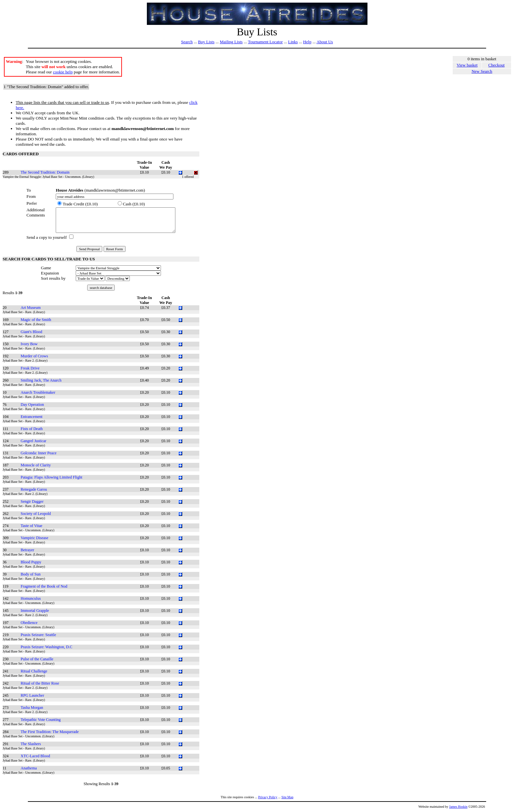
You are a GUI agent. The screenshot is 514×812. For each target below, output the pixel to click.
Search (187, 42)
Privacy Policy (268, 797)
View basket (467, 65)
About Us (325, 42)
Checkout (497, 65)
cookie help (63, 72)
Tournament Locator (265, 42)
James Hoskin (458, 807)
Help (307, 42)
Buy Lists (206, 42)
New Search (482, 71)
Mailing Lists (231, 42)
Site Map (287, 797)
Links (293, 42)
